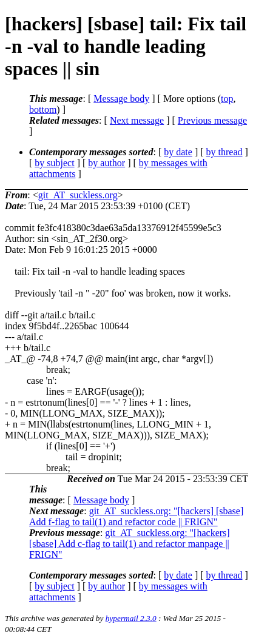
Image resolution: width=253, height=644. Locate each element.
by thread (224, 152)
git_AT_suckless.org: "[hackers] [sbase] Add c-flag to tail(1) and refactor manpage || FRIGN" (130, 544)
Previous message (212, 120)
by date (178, 152)
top (227, 99)
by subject (54, 163)
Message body (121, 99)
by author (106, 163)
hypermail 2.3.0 (131, 618)
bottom (43, 109)
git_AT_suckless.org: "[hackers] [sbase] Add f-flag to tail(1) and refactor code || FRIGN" (136, 516)
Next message (137, 120)
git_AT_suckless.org (78, 195)
